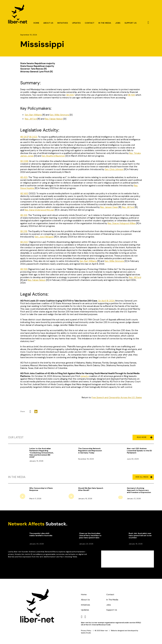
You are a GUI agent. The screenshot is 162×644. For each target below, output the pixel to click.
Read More (144, 437)
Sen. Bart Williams (88, 261)
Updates (76, 23)
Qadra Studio (86, 633)
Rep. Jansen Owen (109, 207)
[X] (30, 411)
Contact (90, 23)
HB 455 (24, 177)
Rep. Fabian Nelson (37, 280)
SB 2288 (24, 161)
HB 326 (24, 215)
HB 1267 (24, 137)
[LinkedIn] (36, 411)
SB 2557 (24, 242)
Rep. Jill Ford (128, 207)
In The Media (105, 23)
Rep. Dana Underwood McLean (39, 210)
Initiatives (63, 23)
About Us (48, 23)
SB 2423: (33, 137)
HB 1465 (24, 194)
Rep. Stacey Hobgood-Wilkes (122, 223)
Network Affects (26, 524)
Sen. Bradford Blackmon (53, 156)
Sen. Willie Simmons (114, 261)
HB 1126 (24, 269)
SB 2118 (24, 231)
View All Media (144, 477)
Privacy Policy (86, 631)
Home (36, 23)
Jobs (118, 23)
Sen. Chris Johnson (114, 169)
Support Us (131, 23)
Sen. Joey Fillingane (44, 237)
